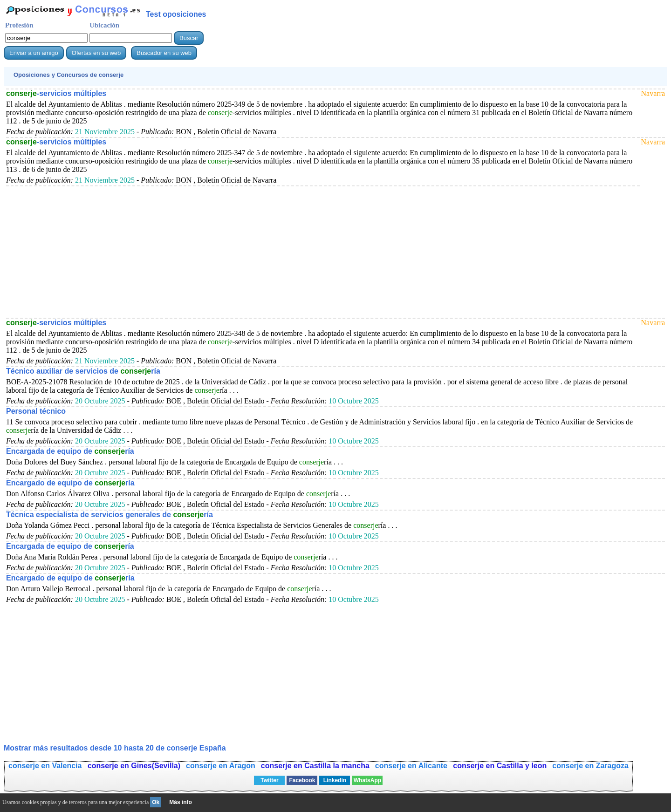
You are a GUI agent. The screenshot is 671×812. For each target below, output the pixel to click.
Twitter (269, 780)
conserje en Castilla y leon (500, 766)
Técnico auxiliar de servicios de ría (83, 371)
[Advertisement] (286, 252)
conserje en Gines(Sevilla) (134, 766)
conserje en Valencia (46, 766)
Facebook (302, 780)
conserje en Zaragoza (590, 766)
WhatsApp (367, 780)
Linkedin (335, 780)
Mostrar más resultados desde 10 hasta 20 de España (115, 748)
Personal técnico (36, 411)
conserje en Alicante (412, 766)
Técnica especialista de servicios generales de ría (110, 515)
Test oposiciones (176, 14)
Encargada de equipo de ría (70, 451)
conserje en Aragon (221, 766)
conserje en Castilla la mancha (315, 766)
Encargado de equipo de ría (70, 483)
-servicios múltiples (56, 93)
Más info (181, 802)
